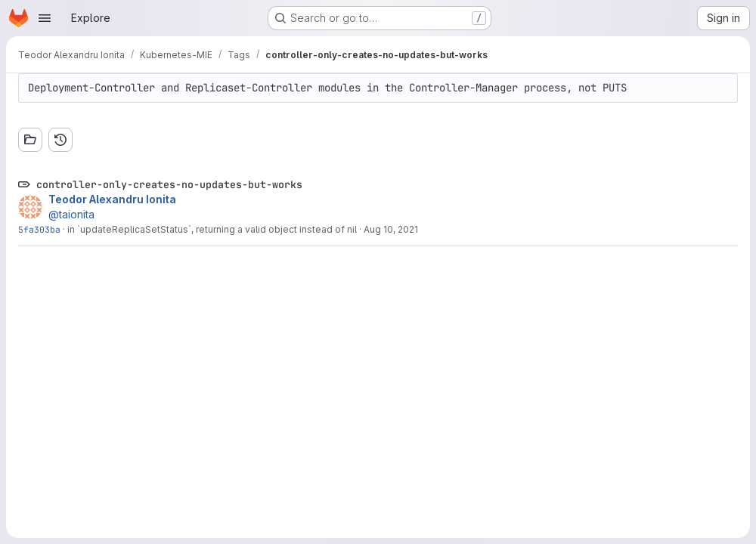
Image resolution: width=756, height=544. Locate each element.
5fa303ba (39, 229)
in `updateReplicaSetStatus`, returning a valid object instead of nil (212, 229)
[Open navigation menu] (45, 18)
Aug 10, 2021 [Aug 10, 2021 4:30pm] (391, 229)
